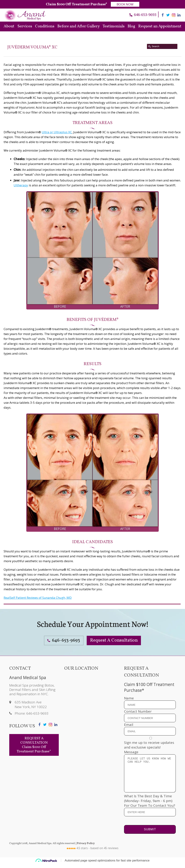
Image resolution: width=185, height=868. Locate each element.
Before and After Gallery (79, 26)
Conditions (45, 26)
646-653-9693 (145, 15)
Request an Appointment (160, 26)
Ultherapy (21, 185)
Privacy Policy (85, 848)
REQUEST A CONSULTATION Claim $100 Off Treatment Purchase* (34, 742)
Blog (131, 26)
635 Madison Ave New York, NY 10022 (31, 702)
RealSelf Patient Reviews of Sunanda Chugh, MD (38, 598)
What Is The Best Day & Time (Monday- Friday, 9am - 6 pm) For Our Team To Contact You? (150, 808)
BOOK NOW (125, 4)
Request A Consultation (117, 639)
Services (25, 26)
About (9, 26)
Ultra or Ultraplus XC (57, 132)
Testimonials (114, 26)
